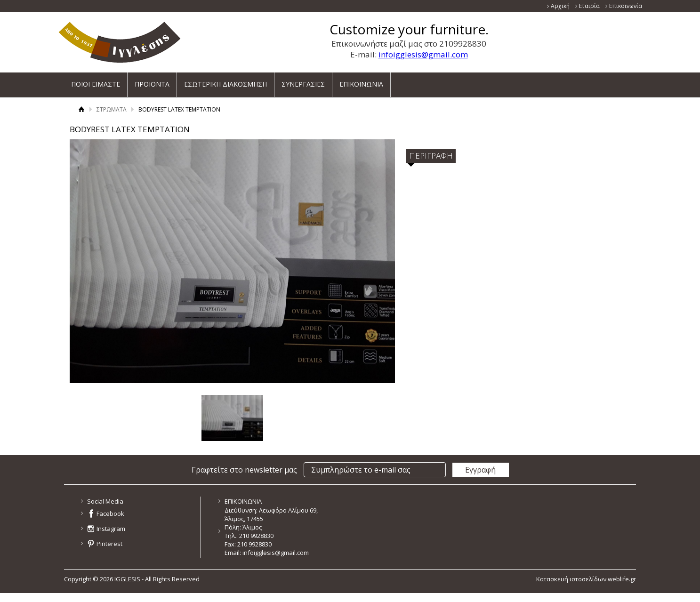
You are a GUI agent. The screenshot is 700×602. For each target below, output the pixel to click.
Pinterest (109, 544)
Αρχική (560, 6)
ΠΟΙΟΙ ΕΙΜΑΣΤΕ (96, 81)
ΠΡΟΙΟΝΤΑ (152, 81)
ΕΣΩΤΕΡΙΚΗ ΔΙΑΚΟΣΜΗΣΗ (225, 81)
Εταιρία (589, 6)
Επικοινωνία (626, 6)
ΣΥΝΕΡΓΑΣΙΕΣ (303, 81)
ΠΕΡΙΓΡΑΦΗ (431, 156)
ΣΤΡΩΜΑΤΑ (112, 109)
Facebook (110, 514)
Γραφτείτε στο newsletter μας (244, 470)
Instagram (111, 529)
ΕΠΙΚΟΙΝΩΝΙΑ (361, 81)
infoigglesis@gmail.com (423, 54)
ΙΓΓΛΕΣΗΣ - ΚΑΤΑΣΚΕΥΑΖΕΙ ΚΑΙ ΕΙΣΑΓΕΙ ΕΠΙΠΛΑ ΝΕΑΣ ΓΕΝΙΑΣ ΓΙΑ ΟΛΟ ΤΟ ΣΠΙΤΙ (120, 42)
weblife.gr (622, 579)
